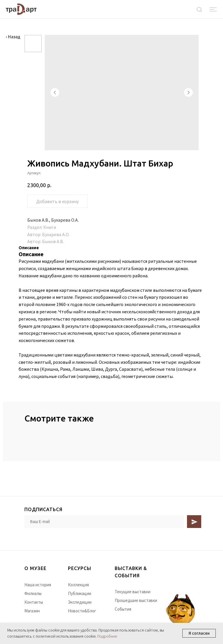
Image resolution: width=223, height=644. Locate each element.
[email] (104, 522)
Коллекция (78, 585)
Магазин (32, 611)
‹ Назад (13, 37)
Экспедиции (80, 602)
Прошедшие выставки (136, 600)
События (123, 609)
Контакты (34, 602)
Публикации (80, 593)
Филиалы (33, 593)
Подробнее (107, 636)
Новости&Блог (82, 611)
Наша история (38, 585)
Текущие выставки (133, 592)
